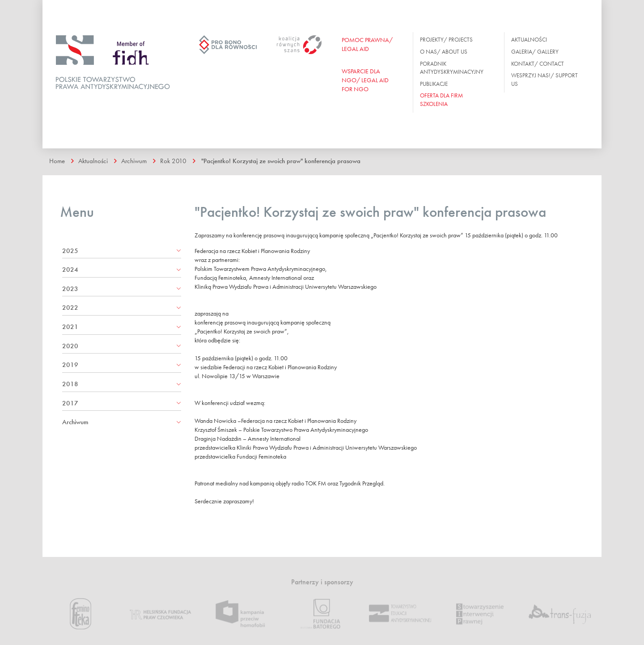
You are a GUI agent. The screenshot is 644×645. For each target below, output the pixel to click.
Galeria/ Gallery (535, 52)
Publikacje (434, 84)
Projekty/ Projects (446, 40)
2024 (70, 270)
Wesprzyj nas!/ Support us (544, 80)
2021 (70, 327)
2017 (70, 403)
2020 (70, 346)
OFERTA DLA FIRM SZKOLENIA (441, 100)
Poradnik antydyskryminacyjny (452, 68)
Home (57, 161)
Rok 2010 (173, 161)
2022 (70, 308)
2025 (70, 251)
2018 (70, 384)
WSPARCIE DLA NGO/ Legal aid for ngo (365, 80)
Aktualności (529, 40)
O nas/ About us (444, 52)
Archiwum (134, 161)
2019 (70, 365)
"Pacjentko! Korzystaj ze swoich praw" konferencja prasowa (281, 161)
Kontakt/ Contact (538, 64)
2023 (70, 289)
